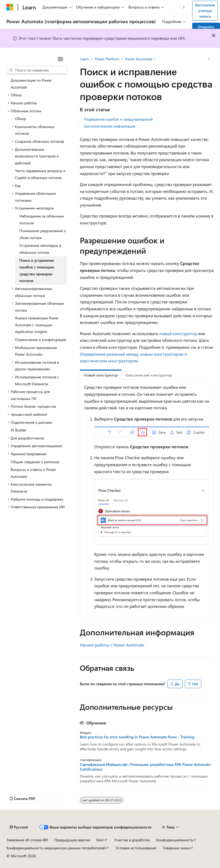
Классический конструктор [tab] (149, 375)
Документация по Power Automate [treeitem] (31, 84)
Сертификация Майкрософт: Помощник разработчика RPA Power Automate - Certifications (146, 767)
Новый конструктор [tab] (101, 375)
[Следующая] (184, 7)
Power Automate (139, 59)
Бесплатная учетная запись (205, 11)
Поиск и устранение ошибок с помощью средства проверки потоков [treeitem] (37, 271)
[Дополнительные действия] (209, 59)
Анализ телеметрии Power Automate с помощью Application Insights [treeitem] (37, 325)
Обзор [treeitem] (20, 119)
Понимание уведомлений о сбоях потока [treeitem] (43, 234)
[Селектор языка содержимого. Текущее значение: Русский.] (19, 827)
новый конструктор (178, 333)
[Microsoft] (10, 7)
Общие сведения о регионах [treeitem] (35, 462)
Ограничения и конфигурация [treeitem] (41, 340)
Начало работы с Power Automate (112, 645)
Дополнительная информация (110, 126)
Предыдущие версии (72, 840)
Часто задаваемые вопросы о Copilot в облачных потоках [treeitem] (40, 174)
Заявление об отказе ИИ (27, 840)
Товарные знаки (176, 848)
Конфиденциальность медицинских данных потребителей (56, 848)
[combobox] (37, 70)
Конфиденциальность (175, 840)
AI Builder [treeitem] (19, 430)
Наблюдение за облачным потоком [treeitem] (42, 219)
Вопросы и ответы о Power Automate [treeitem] (33, 473)
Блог (100, 840)
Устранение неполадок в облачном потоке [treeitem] (40, 249)
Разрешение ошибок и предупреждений (118, 119)
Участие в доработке (132, 840)
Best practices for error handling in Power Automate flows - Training (137, 737)
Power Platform (107, 59)
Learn (84, 59)
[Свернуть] (60, 59)
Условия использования (136, 848)
